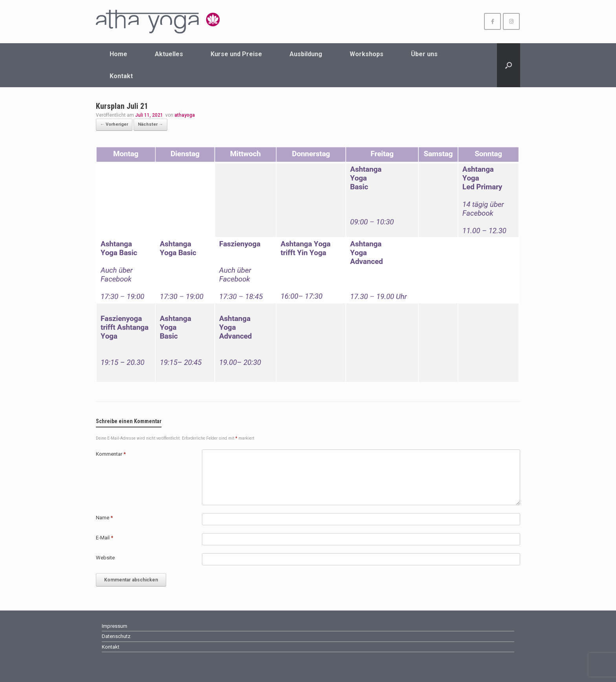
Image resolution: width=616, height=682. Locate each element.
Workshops (367, 54)
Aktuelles (169, 54)
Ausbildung (306, 54)
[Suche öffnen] (509, 65)
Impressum (115, 626)
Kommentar (111, 454)
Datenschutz (116, 636)
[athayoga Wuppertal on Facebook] (492, 21)
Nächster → (150, 124)
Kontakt (121, 76)
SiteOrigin (324, 666)
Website (105, 558)
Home (118, 54)
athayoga (185, 115)
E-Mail (104, 538)
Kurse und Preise (236, 54)
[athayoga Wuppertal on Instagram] (511, 21)
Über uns (424, 54)
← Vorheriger (114, 124)
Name (104, 518)
